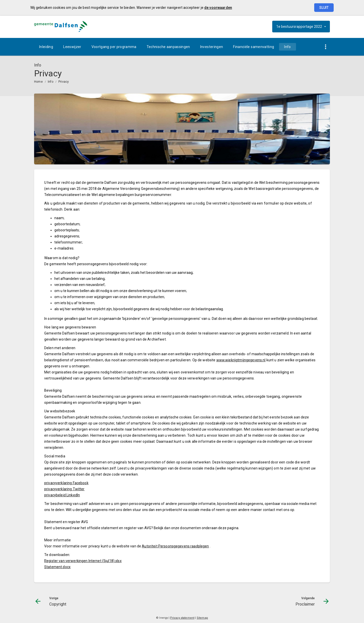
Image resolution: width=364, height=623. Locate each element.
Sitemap (202, 618)
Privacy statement (182, 618)
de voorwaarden (218, 8)
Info (287, 47)
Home (38, 82)
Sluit (324, 8)
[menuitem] (46, 47)
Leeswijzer (72, 47)
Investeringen (212, 47)
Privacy (64, 82)
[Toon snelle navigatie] (325, 47)
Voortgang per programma (114, 47)
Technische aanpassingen (168, 47)
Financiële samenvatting (254, 47)
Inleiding (46, 47)
